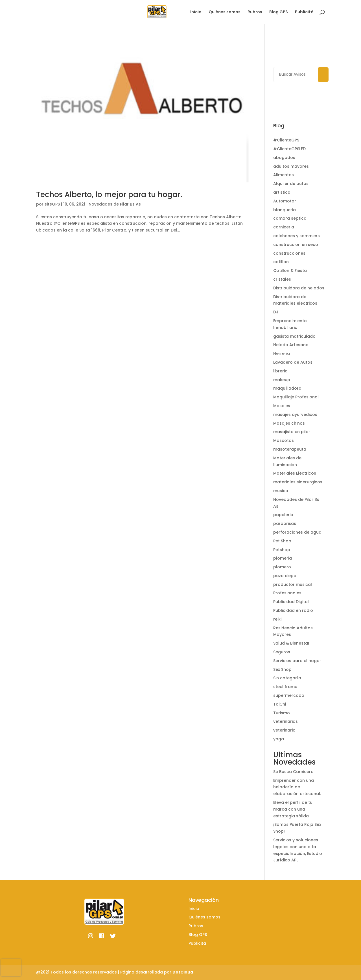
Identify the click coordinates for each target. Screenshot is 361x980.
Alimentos (284, 175)
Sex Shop (282, 669)
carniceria (284, 227)
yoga (279, 739)
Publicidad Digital (291, 602)
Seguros (282, 652)
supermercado (289, 695)
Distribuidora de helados (299, 288)
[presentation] (11, 968)
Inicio (196, 12)
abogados (284, 158)
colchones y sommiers (297, 236)
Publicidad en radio (293, 610)
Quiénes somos (225, 12)
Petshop (282, 550)
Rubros (255, 12)
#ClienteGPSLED (289, 149)
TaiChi (280, 704)
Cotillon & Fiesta (290, 270)
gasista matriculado (294, 336)
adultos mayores (291, 166)
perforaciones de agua (297, 532)
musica (281, 491)
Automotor (285, 201)
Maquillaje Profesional (296, 397)
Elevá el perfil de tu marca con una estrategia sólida (293, 809)
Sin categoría (287, 678)
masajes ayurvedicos (295, 414)
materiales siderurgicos (298, 482)
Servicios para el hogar (297, 661)
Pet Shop (282, 541)
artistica (282, 192)
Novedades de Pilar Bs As (115, 204)
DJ (276, 312)
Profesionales (287, 593)
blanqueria (285, 210)
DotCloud (183, 972)
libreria (280, 371)
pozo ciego (285, 576)
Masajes (282, 406)
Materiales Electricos (295, 473)
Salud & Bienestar (291, 643)
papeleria (283, 515)
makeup (282, 380)
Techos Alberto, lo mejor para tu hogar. (109, 195)
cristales (282, 279)
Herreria (282, 353)
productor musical (293, 584)
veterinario (284, 730)
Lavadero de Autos (293, 362)
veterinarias (285, 721)
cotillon (281, 262)
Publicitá (304, 12)
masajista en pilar (292, 432)
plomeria (283, 558)
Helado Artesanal (291, 345)
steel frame (285, 687)
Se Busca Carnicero (293, 772)
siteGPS (52, 204)
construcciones (289, 253)
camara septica (290, 218)
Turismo (282, 713)
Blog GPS (279, 12)
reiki (277, 619)
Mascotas (284, 440)
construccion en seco (296, 245)
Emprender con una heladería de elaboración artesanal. (297, 787)
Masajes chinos (289, 423)
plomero (282, 567)
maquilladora (287, 388)
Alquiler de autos (291, 184)
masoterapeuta (290, 449)
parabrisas (285, 523)
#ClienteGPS (286, 140)
